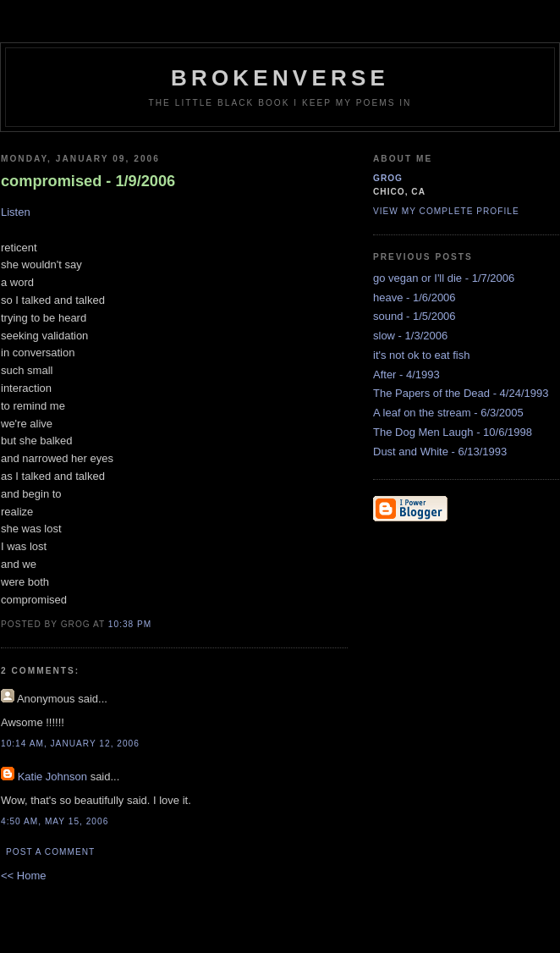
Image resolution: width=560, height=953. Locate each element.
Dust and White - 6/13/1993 (440, 452)
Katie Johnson (52, 777)
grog (388, 178)
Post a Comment (50, 852)
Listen (16, 212)
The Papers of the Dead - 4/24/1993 (461, 393)
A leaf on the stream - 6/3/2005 (448, 413)
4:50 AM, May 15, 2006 (55, 821)
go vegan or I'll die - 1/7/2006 (444, 278)
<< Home (23, 876)
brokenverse (280, 78)
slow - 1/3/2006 (410, 336)
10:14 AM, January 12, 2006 (70, 744)
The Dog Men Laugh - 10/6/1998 (453, 432)
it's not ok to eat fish (422, 355)
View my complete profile (446, 211)
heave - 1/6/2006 (415, 297)
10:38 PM (130, 624)
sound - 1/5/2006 (415, 316)
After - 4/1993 (406, 375)
